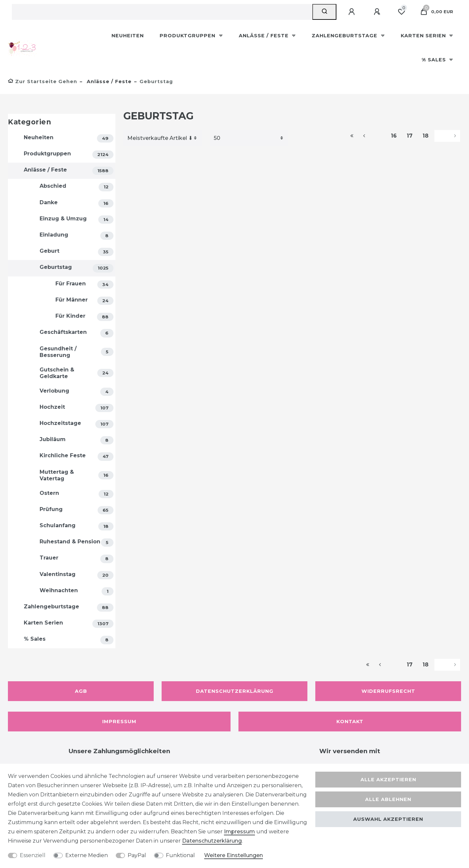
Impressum (119, 722)
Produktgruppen (188, 36)
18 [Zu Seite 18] (425, 136)
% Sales (435, 60)
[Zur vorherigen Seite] (372, 136)
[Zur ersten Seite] (352, 136)
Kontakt (350, 722)
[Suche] (324, 12)
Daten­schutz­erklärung (212, 841)
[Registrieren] (378, 12)
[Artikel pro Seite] (249, 138)
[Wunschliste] (401, 12)
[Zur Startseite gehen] (43, 81)
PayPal (137, 855)
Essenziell (33, 855)
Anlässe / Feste (265, 36)
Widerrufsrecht (388, 691)
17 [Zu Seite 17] (410, 136)
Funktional (180, 855)
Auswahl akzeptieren (388, 819)
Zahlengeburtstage (345, 36)
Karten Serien (424, 36)
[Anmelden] (353, 12)
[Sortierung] (163, 138)
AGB (81, 691)
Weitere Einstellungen (234, 855)
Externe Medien (87, 855)
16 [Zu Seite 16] (394, 136)
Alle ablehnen (388, 799)
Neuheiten (128, 36)
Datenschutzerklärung (235, 691)
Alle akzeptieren (388, 780)
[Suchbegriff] (162, 12)
